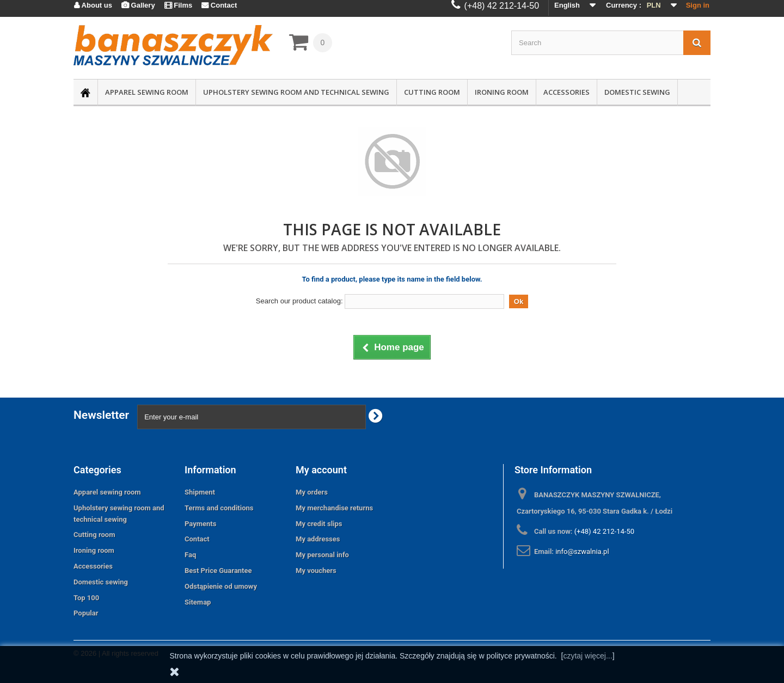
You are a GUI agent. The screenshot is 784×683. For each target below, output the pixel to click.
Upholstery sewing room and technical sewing (296, 92)
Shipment (200, 492)
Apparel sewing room (147, 92)
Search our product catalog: (299, 301)
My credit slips (319, 524)
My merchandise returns (334, 508)
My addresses (318, 539)
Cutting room (432, 92)
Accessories (566, 92)
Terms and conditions (219, 508)
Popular (86, 613)
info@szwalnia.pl (582, 551)
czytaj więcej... (587, 656)
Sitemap (198, 602)
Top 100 (86, 598)
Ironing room (502, 92)
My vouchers (316, 571)
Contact (197, 539)
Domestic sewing (637, 92)
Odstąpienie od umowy (221, 586)
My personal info (322, 555)
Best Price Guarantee (218, 571)
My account (321, 470)
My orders (312, 492)
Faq (190, 555)
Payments (200, 524)
